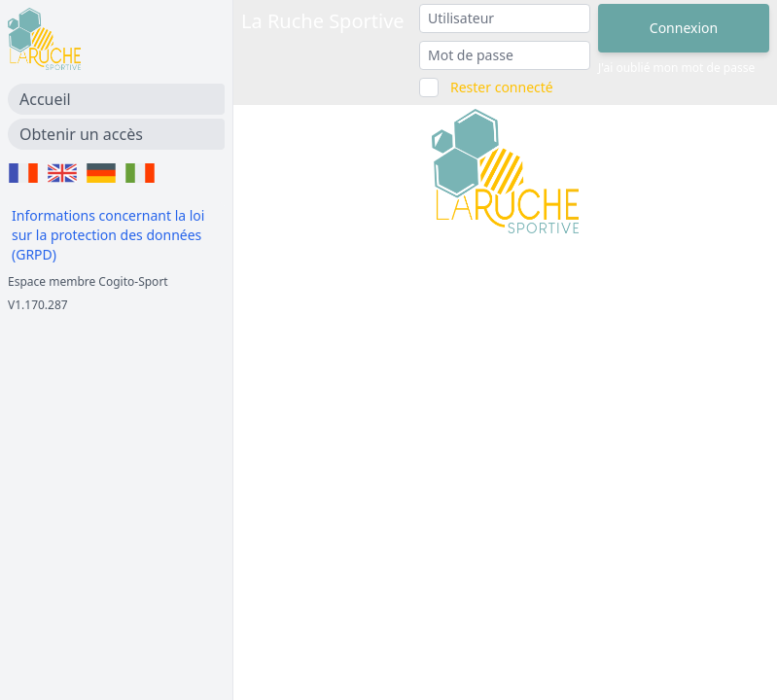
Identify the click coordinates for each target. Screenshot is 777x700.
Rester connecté (502, 87)
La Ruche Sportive (323, 21)
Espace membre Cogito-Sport (88, 281)
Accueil (45, 99)
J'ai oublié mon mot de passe (676, 68)
